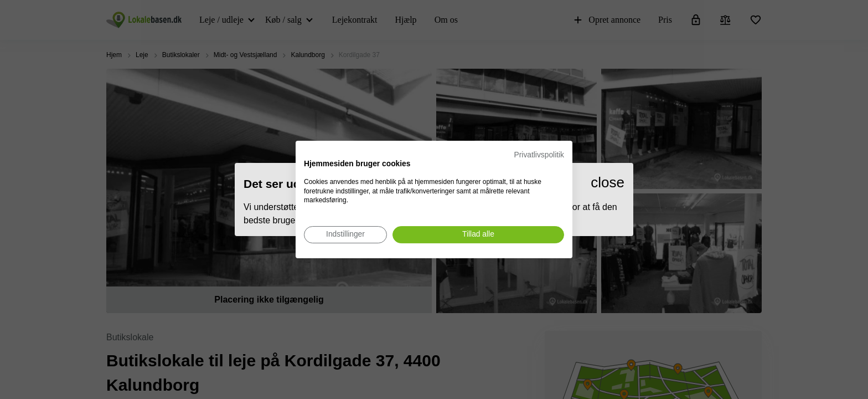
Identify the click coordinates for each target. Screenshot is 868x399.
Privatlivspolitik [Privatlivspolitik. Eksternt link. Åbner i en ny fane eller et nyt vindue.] (539, 155)
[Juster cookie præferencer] (345, 235)
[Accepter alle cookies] (478, 235)
